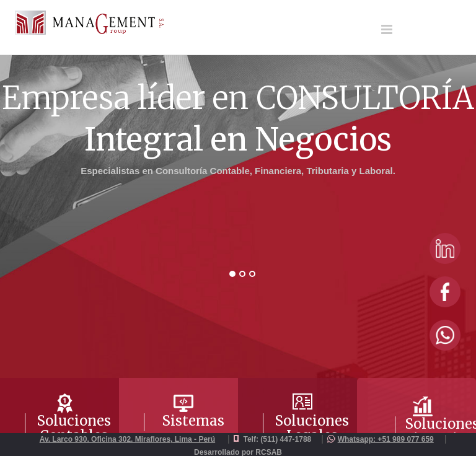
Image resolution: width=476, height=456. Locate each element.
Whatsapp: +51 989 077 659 (386, 439)
